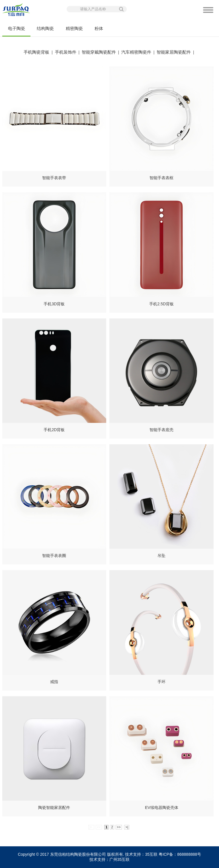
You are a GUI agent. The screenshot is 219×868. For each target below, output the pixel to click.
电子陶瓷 (16, 31)
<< (99, 827)
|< (91, 827)
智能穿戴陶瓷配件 (99, 52)
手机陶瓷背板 (36, 52)
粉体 (99, 28)
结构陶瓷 (45, 28)
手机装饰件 (66, 52)
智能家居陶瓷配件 (174, 52)
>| (127, 827)
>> (119, 827)
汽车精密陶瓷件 (136, 52)
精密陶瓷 (74, 28)
